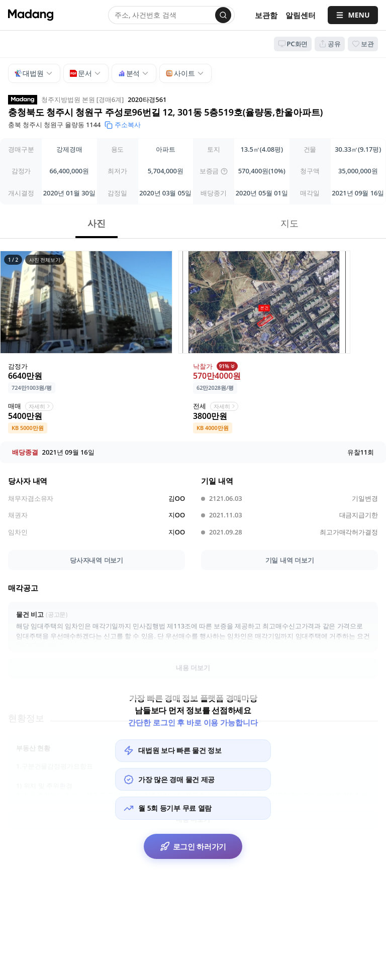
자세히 (40, 406)
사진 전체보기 (45, 260)
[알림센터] (301, 15)
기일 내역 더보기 (290, 560)
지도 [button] (289, 223)
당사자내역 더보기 (96, 560)
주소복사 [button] (123, 125)
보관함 (266, 15)
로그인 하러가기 (193, 846)
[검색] (223, 15)
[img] (224, 171)
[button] (86, 302)
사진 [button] (96, 223)
